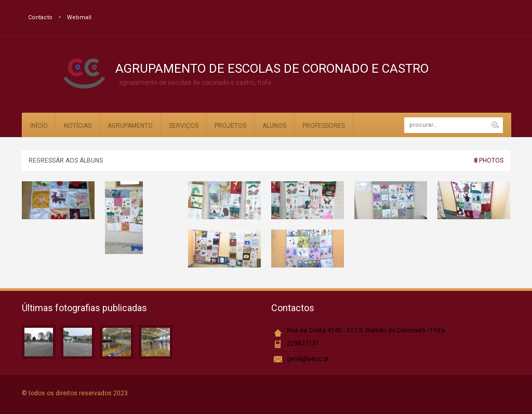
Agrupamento (130, 126)
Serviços (184, 126)
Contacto (40, 17)
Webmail (79, 17)
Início (39, 126)
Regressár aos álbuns (66, 161)
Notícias (78, 126)
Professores (324, 126)
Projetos (230, 126)
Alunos (274, 126)
